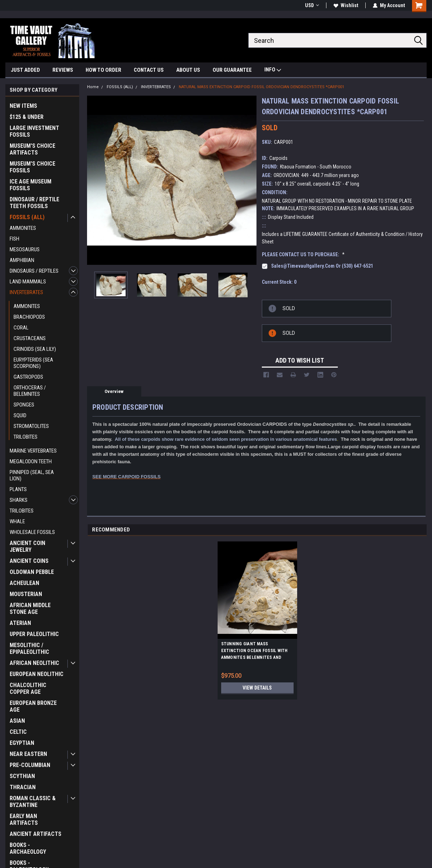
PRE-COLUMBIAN (30, 765)
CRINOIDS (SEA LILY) (35, 349)
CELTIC (18, 732)
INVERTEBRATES (26, 292)
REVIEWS (63, 70)
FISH (14, 239)
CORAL (21, 328)
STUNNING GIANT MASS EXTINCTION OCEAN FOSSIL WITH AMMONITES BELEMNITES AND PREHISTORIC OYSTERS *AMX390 (255, 652)
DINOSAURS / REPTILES (34, 271)
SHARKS (19, 500)
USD (312, 5)
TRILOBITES (26, 437)
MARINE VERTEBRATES (33, 451)
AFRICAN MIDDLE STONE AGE (30, 609)
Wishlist (346, 5)
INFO (273, 70)
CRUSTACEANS (30, 338)
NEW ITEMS (23, 106)
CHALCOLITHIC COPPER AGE (28, 688)
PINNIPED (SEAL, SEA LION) (32, 475)
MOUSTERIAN (26, 594)
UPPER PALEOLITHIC (34, 634)
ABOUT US (188, 70)
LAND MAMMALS (28, 282)
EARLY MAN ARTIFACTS (24, 819)
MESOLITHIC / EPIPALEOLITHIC (29, 649)
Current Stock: (279, 282)
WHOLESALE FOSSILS (32, 532)
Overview (114, 391)
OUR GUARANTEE (232, 70)
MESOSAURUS (25, 249)
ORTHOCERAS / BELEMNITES (30, 391)
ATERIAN (20, 623)
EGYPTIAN (22, 743)
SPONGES (24, 405)
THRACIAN (23, 787)
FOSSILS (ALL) (27, 217)
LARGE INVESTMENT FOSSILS (34, 131)
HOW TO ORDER (103, 70)
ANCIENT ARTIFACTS (35, 834)
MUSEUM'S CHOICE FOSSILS (32, 167)
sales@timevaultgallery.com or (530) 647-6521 (322, 266)
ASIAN (17, 721)
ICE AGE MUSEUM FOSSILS (31, 185)
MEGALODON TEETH (31, 461)
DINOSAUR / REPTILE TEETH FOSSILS (34, 203)
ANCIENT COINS (29, 561)
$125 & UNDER (27, 117)
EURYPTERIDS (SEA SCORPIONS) (33, 363)
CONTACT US (149, 70)
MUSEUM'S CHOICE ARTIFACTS (32, 149)
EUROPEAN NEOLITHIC (37, 674)
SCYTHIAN (22, 776)
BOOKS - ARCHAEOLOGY (28, 848)
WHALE (17, 521)
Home (93, 87)
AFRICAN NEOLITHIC (34, 663)
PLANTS (18, 489)
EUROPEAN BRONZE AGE (33, 706)
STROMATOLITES (31, 426)
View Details (257, 688)
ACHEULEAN (24, 583)
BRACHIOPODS (29, 317)
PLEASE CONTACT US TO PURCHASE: (303, 254)
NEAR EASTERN (28, 754)
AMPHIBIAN (22, 260)
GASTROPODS (28, 377)
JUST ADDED (25, 70)
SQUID (20, 415)
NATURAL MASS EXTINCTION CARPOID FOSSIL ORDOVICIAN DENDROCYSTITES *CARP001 (261, 87)
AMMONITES (23, 228)
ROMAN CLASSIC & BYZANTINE (33, 802)
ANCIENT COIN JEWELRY (27, 546)
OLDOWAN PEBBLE (32, 572)
